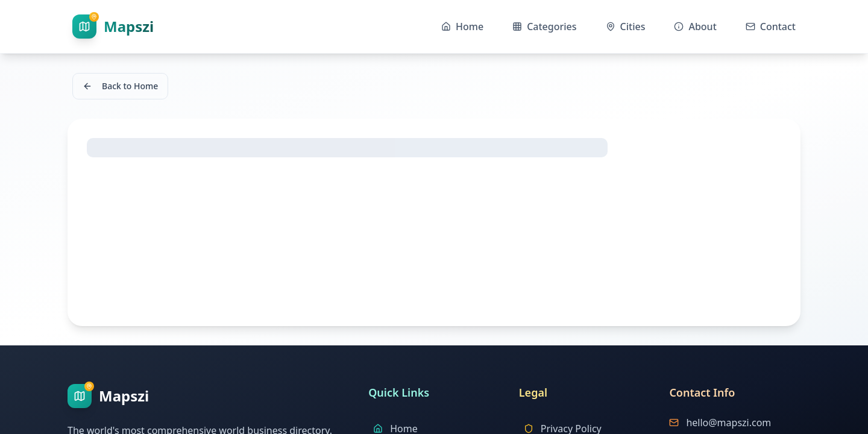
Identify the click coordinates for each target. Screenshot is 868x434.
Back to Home (120, 86)
